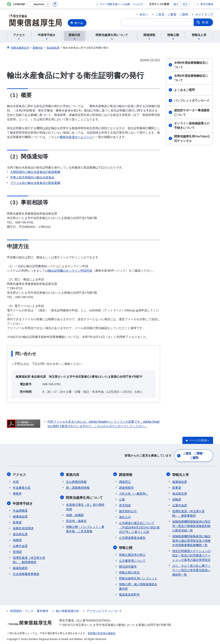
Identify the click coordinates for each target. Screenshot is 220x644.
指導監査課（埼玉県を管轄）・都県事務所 (29, 559)
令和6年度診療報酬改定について (191, 78)
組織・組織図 (75, 514)
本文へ (144, 15)
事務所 (17, 493)
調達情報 (126, 474)
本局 (16, 481)
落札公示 (125, 517)
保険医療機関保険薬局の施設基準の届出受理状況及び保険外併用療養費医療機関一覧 (191, 540)
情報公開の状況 (129, 572)
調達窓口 (125, 481)
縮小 (176, 4)
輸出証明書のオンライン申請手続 (70, 271)
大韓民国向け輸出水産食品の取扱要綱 (35, 172)
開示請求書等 (128, 566)
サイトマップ (204, 15)
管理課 (17, 551)
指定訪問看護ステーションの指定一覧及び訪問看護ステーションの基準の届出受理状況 (191, 555)
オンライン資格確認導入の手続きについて (192, 125)
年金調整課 (20, 510)
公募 (122, 499)
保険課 (17, 539)
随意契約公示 (128, 511)
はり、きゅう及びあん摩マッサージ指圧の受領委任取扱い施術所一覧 (191, 570)
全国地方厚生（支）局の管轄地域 (85, 506)
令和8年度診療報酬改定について (191, 65)
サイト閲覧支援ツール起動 (115, 4)
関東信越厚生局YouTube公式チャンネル (192, 139)
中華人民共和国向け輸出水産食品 (32, 177)
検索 (205, 22)
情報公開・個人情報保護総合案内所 (138, 586)
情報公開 (126, 547)
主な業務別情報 (76, 481)
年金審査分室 (22, 487)
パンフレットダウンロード (192, 101)
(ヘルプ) (138, 4)
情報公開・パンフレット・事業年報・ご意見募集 (85, 528)
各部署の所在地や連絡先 (102, 633)
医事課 (17, 522)
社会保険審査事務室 (26, 573)
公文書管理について (132, 560)
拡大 (185, 4)
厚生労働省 (207, 4)
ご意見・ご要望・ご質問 (172, 15)
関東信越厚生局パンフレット (138, 578)
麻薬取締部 (20, 567)
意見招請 (125, 505)
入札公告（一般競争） (134, 493)
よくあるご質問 (184, 90)
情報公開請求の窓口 (132, 554)
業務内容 (73, 474)
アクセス (20, 474)
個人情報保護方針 (68, 610)
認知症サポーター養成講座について (192, 112)
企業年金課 (20, 545)
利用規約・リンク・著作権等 (29, 610)
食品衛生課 (20, 534)
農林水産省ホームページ (76, 137)
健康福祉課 (20, 516)
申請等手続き (23, 503)
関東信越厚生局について (85, 497)
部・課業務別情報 (78, 487)
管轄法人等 (181, 474)
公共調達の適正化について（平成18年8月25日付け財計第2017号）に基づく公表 (139, 527)
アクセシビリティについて (104, 610)
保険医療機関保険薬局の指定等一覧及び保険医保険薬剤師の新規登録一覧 (191, 526)
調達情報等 (126, 487)
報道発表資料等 (129, 594)
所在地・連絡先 (76, 520)
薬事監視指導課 (23, 528)
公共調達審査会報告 (132, 537)
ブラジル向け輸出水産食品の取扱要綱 (35, 183)
